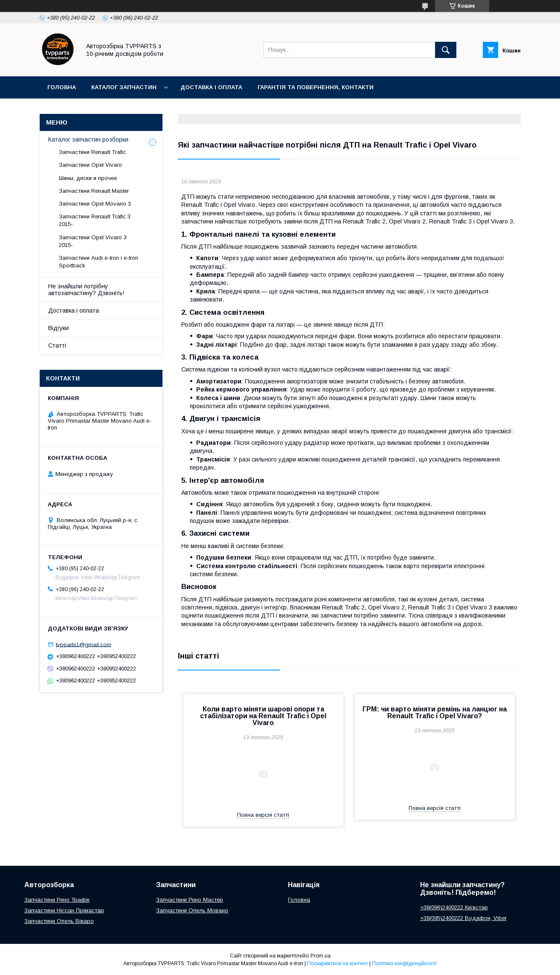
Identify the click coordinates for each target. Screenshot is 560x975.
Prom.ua (321, 956)
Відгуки (58, 328)
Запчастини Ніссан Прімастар (64, 910)
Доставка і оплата (211, 87)
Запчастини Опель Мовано (192, 910)
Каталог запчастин (124, 87)
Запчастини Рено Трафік (57, 900)
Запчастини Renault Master (94, 191)
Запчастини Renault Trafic (92, 152)
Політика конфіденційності (404, 963)
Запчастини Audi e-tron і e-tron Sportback (99, 262)
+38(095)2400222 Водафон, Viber (463, 918)
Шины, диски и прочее (88, 178)
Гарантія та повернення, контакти (316, 87)
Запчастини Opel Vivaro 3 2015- (93, 241)
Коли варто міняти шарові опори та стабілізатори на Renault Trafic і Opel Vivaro (263, 716)
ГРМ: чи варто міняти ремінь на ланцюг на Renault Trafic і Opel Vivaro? (435, 712)
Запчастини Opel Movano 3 (95, 204)
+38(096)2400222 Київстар (454, 907)
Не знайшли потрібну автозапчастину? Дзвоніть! (86, 290)
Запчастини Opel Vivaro (90, 165)
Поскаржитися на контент (338, 963)
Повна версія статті (263, 815)
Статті (57, 345)
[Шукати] (446, 50)
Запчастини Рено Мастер (190, 900)
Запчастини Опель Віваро (59, 921)
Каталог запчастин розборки (88, 139)
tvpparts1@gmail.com (84, 644)
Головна (62, 87)
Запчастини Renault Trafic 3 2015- (95, 220)
